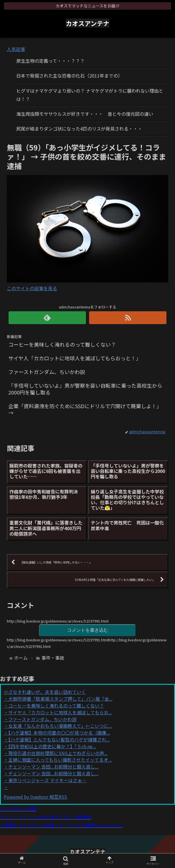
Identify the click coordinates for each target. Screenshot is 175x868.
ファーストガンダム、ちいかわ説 (42, 719)
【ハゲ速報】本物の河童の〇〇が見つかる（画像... (59, 733)
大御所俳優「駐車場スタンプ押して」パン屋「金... (60, 699)
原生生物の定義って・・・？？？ (50, 61)
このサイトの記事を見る (32, 288)
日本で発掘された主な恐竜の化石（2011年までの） (69, 76)
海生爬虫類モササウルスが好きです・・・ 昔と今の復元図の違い (85, 114)
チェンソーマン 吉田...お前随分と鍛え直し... (53, 767)
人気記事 (16, 49)
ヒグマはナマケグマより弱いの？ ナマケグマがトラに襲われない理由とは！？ (90, 95)
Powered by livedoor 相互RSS (35, 797)
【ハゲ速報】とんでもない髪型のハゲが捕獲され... (59, 739)
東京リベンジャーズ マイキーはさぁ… (47, 780)
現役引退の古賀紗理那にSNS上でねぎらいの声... (58, 753)
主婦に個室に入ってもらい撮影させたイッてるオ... (60, 760)
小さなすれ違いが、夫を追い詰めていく (45, 692)
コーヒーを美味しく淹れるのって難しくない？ (56, 706)
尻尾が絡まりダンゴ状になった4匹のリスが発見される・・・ (79, 129)
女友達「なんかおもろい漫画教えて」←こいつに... (60, 726)
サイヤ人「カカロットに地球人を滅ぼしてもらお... (60, 712)
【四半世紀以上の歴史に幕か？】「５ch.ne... (52, 746)
